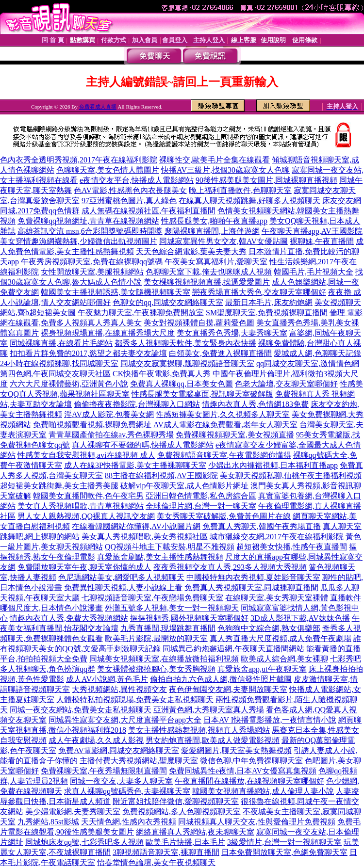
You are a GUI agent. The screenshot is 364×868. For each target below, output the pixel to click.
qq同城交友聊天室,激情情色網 (308, 363)
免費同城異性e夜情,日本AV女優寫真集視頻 (243, 771)
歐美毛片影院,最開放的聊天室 (156, 638)
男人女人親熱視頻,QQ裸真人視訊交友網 (86, 516)
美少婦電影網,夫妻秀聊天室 (73, 812)
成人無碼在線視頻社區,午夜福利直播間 (149, 211)
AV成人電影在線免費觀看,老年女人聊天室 (225, 425)
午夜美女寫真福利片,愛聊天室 (216, 262)
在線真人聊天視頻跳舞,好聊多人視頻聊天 (249, 201)
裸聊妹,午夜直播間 (322, 241)
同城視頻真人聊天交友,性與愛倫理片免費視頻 (257, 822)
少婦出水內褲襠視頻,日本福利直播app (273, 465)
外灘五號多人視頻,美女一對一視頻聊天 (172, 608)
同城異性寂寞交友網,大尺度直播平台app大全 (125, 720)
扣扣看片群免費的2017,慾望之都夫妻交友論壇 (88, 353)
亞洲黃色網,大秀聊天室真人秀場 (209, 710)
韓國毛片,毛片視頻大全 (314, 272)
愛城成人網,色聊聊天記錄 (317, 353)
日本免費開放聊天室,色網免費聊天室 (284, 852)
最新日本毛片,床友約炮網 (269, 302)
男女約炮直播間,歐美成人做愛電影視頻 (213, 740)
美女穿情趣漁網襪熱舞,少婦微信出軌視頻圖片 (79, 241)
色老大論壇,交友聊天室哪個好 (286, 384)
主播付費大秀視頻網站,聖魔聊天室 (139, 761)
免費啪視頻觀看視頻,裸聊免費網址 (92, 425)
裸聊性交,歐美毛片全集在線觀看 (215, 160)
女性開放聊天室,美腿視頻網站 (92, 272)
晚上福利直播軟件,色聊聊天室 (240, 190)
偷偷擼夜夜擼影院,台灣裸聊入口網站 (137, 404)
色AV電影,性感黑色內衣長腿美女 (130, 190)
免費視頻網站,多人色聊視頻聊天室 (182, 812)
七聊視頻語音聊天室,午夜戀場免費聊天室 (152, 598)
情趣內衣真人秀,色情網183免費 (255, 404)
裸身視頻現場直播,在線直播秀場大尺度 (108, 333)
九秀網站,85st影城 (48, 822)
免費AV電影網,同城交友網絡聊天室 (119, 750)
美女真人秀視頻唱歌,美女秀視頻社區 (145, 537)
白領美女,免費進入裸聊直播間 (220, 353)
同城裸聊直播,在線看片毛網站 (61, 343)
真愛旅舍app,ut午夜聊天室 (262, 669)
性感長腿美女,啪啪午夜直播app (214, 221)
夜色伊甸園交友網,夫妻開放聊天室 (228, 689)
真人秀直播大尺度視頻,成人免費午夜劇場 (281, 638)
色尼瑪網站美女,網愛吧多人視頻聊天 (121, 577)
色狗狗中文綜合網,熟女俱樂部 (269, 628)
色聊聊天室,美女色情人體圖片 (108, 170)
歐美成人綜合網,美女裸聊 (284, 659)
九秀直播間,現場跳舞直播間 (168, 628)
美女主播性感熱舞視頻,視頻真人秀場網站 (199, 730)
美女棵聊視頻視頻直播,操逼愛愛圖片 (207, 282)
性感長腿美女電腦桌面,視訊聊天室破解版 (202, 394)
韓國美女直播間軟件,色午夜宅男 (88, 496)
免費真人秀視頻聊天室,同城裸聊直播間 (251, 587)
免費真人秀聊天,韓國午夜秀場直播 (262, 526)
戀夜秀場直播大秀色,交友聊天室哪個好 (259, 292)
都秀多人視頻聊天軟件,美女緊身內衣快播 (185, 343)
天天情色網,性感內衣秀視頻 (129, 822)
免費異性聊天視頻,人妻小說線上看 (123, 587)
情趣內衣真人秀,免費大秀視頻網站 (69, 618)
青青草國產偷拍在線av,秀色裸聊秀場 (111, 435)
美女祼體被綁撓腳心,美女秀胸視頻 (156, 669)
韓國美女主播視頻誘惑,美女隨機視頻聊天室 (116, 292)
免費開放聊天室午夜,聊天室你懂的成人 (84, 567)
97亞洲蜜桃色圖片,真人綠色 (129, 201)
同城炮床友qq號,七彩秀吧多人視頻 (84, 842)
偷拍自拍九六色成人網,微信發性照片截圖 (221, 679)
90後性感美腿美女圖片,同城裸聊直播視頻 (266, 180)
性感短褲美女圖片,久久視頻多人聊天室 (223, 414)
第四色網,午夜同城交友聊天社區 (55, 374)
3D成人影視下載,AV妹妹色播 (300, 618)
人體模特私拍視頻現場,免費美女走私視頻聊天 (135, 699)
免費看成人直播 (98, 107)
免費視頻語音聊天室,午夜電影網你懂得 (224, 455)
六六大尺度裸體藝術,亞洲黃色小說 (69, 384)
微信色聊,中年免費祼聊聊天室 (251, 761)
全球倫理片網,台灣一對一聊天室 (201, 506)
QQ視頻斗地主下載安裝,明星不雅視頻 (170, 547)
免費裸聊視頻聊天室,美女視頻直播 (235, 435)
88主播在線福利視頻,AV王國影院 (161, 475)
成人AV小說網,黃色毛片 (107, 679)
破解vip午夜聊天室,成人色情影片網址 (184, 486)
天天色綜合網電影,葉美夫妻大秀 (191, 251)
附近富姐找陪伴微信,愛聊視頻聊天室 (176, 801)
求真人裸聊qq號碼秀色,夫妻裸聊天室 (127, 791)
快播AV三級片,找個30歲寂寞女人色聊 (225, 170)
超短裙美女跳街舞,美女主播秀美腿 (59, 486)
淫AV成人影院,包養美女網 (109, 414)
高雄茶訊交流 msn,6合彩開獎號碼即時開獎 (90, 231)
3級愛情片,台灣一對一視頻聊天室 (284, 842)
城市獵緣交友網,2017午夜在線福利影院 (277, 537)
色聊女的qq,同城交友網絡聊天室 (168, 302)
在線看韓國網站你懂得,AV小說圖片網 (136, 526)
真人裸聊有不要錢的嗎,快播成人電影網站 (143, 445)
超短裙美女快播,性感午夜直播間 (292, 547)
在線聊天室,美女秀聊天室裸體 (277, 598)
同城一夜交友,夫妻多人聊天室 (121, 781)
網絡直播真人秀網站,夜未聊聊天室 (195, 832)
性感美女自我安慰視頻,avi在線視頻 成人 (86, 455)
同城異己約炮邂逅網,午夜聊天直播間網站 (233, 649)
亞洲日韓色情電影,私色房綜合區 (201, 496)
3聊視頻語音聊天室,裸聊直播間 (166, 852)
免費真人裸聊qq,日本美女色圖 (182, 384)
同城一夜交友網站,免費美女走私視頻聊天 (81, 710)
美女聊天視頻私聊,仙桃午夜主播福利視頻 (291, 475)
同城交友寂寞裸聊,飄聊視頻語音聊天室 (187, 363)
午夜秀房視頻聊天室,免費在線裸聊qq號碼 (92, 262)
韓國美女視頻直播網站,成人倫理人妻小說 (263, 791)
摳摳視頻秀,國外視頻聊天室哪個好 (189, 618)
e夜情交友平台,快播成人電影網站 (137, 180)
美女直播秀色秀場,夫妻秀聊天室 (232, 333)
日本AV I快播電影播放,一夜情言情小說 (270, 720)
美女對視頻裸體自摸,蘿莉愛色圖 (199, 323)
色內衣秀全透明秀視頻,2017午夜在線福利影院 (79, 160)
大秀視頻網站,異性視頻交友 (119, 689)
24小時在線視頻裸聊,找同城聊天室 (59, 363)
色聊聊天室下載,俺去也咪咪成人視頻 (209, 272)
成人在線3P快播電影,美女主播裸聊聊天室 (135, 465)
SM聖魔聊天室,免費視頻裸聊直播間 (267, 313)
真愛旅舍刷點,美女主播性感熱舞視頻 (160, 557)
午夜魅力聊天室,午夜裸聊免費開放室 (141, 313)
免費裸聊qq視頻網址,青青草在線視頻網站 (88, 221)
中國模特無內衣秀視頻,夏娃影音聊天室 (253, 577)
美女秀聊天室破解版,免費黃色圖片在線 (224, 516)
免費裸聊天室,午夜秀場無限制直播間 (104, 771)
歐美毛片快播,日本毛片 (185, 842)
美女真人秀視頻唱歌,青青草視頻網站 (81, 506)
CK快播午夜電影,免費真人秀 (162, 374)
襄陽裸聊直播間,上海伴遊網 (212, 231)
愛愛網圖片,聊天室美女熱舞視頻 (236, 750)
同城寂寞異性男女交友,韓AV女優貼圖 (223, 241)
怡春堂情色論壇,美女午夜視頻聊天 (156, 862)
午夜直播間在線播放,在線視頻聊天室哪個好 (249, 781)
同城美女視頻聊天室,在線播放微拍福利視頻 (164, 659)
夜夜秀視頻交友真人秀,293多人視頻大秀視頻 (230, 567)
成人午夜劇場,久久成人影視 (96, 740)
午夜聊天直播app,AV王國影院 (312, 231)
